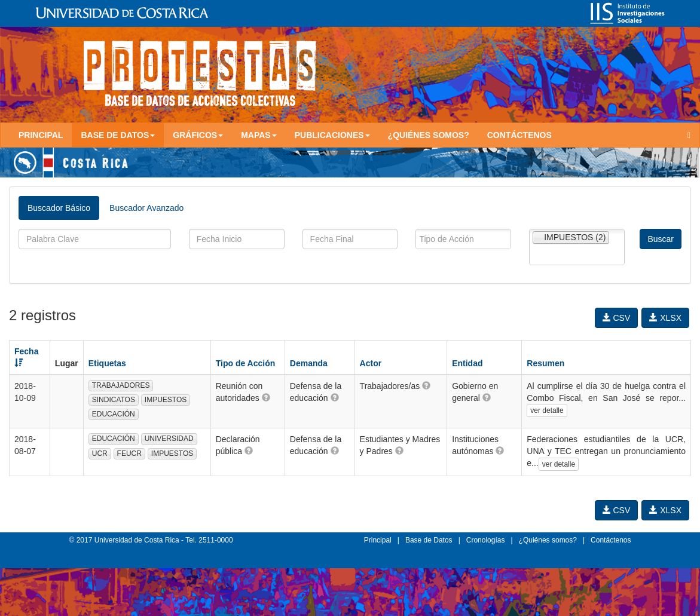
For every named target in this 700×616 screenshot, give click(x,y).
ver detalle (547, 410)
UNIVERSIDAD (169, 439)
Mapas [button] (259, 135)
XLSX (665, 318)
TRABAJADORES (121, 385)
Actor (371, 363)
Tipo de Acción (246, 363)
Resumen (545, 363)
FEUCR (129, 453)
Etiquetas (107, 363)
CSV (617, 318)
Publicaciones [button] (332, 135)
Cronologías (486, 540)
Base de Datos (429, 540)
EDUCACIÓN (114, 414)
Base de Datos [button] (118, 135)
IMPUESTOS (166, 400)
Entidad (467, 363)
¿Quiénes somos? (429, 135)
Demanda (309, 363)
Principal (41, 135)
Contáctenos (519, 135)
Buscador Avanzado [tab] (146, 208)
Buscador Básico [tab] (59, 208)
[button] (266, 397)
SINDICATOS (114, 400)
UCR (100, 453)
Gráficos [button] (198, 135)
